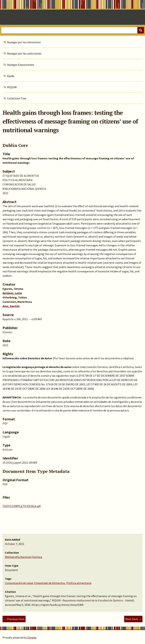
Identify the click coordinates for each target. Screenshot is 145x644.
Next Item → (133, 619)
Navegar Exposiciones (21, 65)
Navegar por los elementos (24, 42)
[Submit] (141, 30)
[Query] (72, 30)
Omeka (32, 637)
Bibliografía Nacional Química (23, 557)
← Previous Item (14, 619)
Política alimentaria (79, 583)
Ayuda (11, 76)
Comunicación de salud (19, 583)
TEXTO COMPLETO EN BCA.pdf (22, 506)
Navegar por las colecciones (24, 53)
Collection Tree (17, 98)
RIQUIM (12, 87)
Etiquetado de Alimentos (50, 583)
